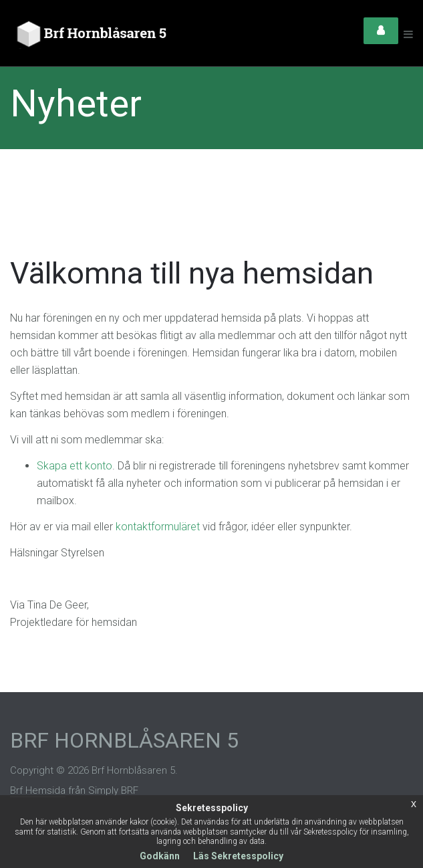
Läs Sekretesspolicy (238, 856)
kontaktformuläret (158, 527)
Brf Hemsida (38, 790)
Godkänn (160, 856)
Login (381, 31)
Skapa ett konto (75, 466)
